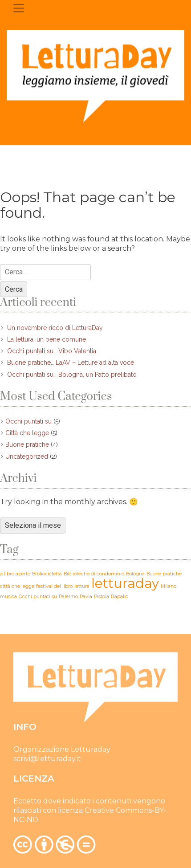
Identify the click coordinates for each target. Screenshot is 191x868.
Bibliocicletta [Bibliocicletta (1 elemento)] (47, 574)
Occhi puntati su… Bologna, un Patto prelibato (72, 375)
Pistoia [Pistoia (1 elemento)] (102, 597)
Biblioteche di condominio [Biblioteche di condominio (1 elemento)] (94, 574)
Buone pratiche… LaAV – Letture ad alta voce (71, 363)
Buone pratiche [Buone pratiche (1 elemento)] (164, 574)
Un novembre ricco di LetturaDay (55, 328)
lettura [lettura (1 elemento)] (82, 586)
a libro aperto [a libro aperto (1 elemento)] (15, 574)
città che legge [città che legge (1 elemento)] (17, 586)
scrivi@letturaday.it (47, 760)
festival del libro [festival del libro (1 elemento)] (54, 586)
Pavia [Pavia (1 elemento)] (86, 597)
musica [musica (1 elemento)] (8, 597)
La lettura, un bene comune (47, 339)
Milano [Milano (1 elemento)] (169, 586)
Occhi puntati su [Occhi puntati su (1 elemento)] (38, 597)
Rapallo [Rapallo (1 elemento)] (120, 597)
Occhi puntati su (28, 421)
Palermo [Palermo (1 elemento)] (68, 597)
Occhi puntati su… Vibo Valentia (52, 351)
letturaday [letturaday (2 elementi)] (125, 583)
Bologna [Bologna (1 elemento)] (135, 574)
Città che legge (27, 433)
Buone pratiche (27, 444)
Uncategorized (27, 456)
